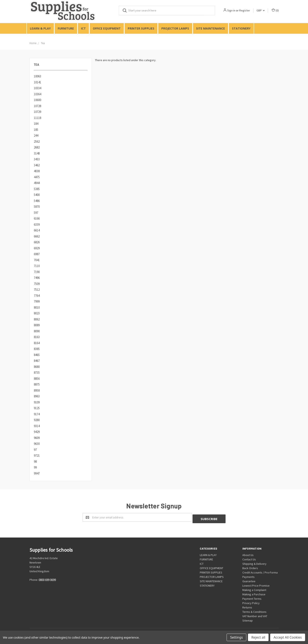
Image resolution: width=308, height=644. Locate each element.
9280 (37, 420)
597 (36, 213)
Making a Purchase (254, 593)
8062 (37, 319)
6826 (37, 242)
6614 (37, 230)
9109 (37, 402)
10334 (37, 88)
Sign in (231, 10)
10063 (37, 76)
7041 (37, 260)
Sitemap (248, 619)
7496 (37, 278)
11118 (37, 118)
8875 (37, 384)
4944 (37, 183)
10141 (37, 82)
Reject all (258, 637)
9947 (37, 473)
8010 (37, 307)
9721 (37, 455)
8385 (37, 349)
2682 (37, 147)
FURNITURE (66, 28)
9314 (37, 426)
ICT (83, 28)
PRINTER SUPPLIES (141, 28)
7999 (37, 301)
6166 (37, 218)
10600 (37, 100)
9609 (37, 438)
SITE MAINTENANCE (210, 28)
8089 (37, 325)
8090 (37, 331)
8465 (37, 355)
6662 (37, 236)
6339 (37, 224)
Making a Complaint (254, 588)
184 (36, 124)
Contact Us (249, 558)
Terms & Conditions (254, 610)
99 (35, 467)
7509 (37, 284)
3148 (37, 153)
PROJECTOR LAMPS (175, 28)
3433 (37, 159)
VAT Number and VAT (255, 615)
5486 (37, 201)
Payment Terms (252, 597)
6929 (37, 248)
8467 (37, 361)
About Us (248, 554)
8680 (37, 367)
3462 (37, 165)
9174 (37, 414)
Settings (236, 637)
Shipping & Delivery (254, 562)
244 (36, 135)
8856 (37, 379)
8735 (37, 373)
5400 (37, 195)
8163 (37, 337)
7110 (37, 266)
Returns (247, 606)
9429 (37, 432)
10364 (37, 94)
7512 (37, 290)
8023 (37, 313)
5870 (37, 207)
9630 (37, 444)
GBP (261, 10)
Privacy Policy (251, 602)
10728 (37, 106)
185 (36, 130)
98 (35, 462)
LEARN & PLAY (40, 28)
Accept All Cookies (288, 637)
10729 (37, 112)
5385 (37, 189)
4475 (37, 177)
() (275, 10)
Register (245, 10)
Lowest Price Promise (256, 584)
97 (35, 450)
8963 (37, 396)
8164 (37, 343)
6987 (37, 254)
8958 (37, 390)
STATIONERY (241, 28)
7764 (37, 296)
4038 (37, 171)
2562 (37, 142)
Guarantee (249, 580)
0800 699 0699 (47, 578)
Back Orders (250, 567)
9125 (37, 408)
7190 (37, 272)
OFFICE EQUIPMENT (107, 28)
